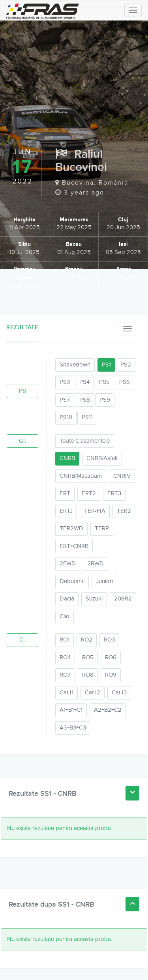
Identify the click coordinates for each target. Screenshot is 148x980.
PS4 (84, 382)
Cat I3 (119, 693)
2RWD (96, 564)
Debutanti (72, 581)
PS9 (105, 400)
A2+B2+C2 (108, 710)
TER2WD (71, 528)
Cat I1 (67, 693)
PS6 (125, 382)
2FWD (68, 564)
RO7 (65, 675)
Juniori (104, 581)
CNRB (67, 458)
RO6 (111, 657)
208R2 (123, 599)
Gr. (22, 441)
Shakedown (75, 365)
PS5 (104, 382)
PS (22, 391)
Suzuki (94, 599)
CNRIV (122, 476)
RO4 (65, 657)
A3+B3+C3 (73, 728)
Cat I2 (93, 693)
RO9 (111, 675)
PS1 (106, 365)
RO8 (88, 675)
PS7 (65, 400)
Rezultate (20, 327)
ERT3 (114, 493)
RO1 (65, 640)
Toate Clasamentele (85, 441)
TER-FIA (95, 511)
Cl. (22, 640)
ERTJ (66, 511)
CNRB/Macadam (81, 476)
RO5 (88, 657)
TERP (102, 528)
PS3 (65, 382)
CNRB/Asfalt (102, 458)
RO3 (109, 640)
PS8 (85, 400)
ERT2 (89, 493)
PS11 (87, 417)
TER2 (124, 511)
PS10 (66, 417)
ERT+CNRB (74, 546)
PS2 (126, 365)
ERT (65, 493)
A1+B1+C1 (71, 710)
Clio (65, 616)
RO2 (87, 640)
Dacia (67, 599)
